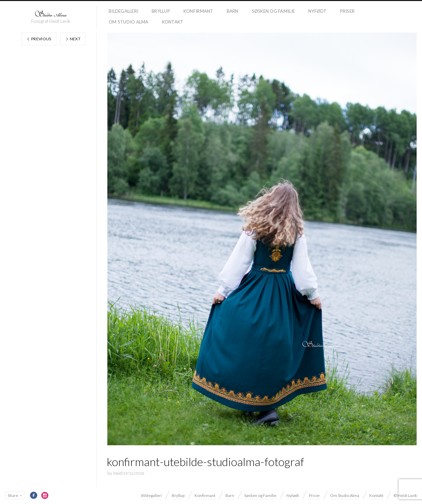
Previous (39, 39)
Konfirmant (198, 11)
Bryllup (161, 11)
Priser (348, 11)
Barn (233, 11)
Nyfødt (318, 11)
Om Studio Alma (129, 22)
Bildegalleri (123, 11)
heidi (118, 473)
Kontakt (173, 22)
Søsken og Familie (273, 11)
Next (73, 39)
